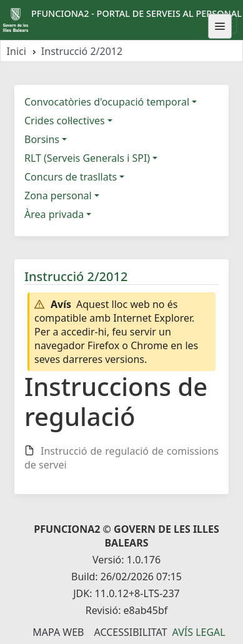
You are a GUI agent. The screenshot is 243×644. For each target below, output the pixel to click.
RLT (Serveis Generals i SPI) (87, 158)
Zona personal (58, 196)
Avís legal (199, 632)
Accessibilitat (130, 632)
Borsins (42, 139)
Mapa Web (58, 632)
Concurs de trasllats (71, 177)
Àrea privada (54, 214)
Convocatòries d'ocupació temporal (107, 102)
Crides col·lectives (65, 121)
